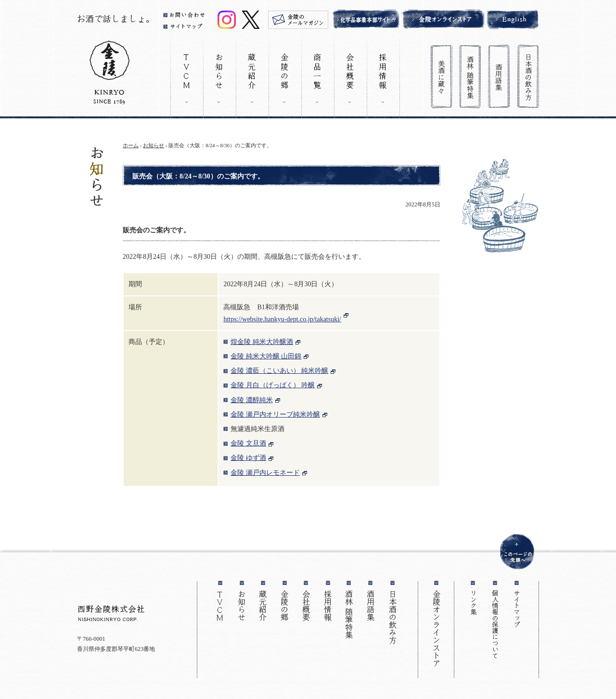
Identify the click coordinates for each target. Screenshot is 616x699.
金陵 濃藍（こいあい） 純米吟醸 (279, 371)
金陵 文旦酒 (248, 443)
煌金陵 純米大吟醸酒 (262, 342)
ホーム (131, 145)
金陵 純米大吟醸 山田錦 (266, 356)
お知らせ (154, 145)
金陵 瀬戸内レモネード (265, 473)
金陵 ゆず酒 (248, 458)
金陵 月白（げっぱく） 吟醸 (273, 385)
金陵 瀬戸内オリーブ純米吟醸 (275, 414)
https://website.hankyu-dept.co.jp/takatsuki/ (282, 319)
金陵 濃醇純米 (252, 400)
